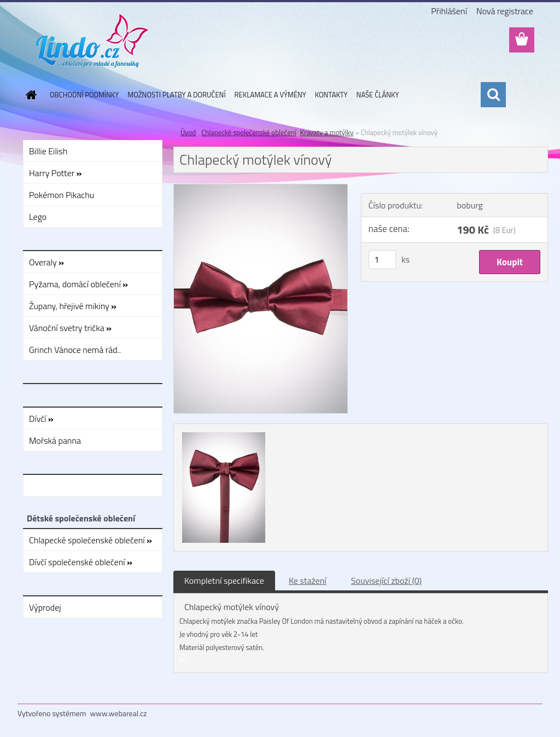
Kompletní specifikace (224, 581)
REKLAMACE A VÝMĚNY (270, 95)
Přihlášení (449, 11)
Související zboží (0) (386, 581)
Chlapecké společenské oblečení (249, 132)
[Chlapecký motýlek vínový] (261, 189)
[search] (493, 95)
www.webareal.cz (119, 713)
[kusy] (382, 260)
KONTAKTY (331, 95)
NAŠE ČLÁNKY (378, 95)
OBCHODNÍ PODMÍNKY (84, 95)
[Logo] (93, 40)
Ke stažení (308, 581)
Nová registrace (505, 11)
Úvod (188, 132)
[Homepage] (29, 95)
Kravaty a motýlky (327, 132)
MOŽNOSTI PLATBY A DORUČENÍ (176, 95)
